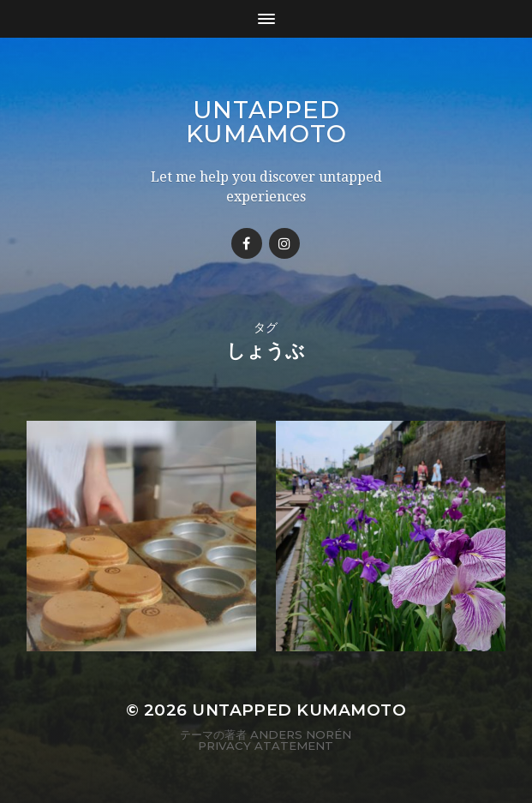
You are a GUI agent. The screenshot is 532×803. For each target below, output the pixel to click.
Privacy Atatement (266, 746)
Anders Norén (301, 734)
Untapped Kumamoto (266, 122)
